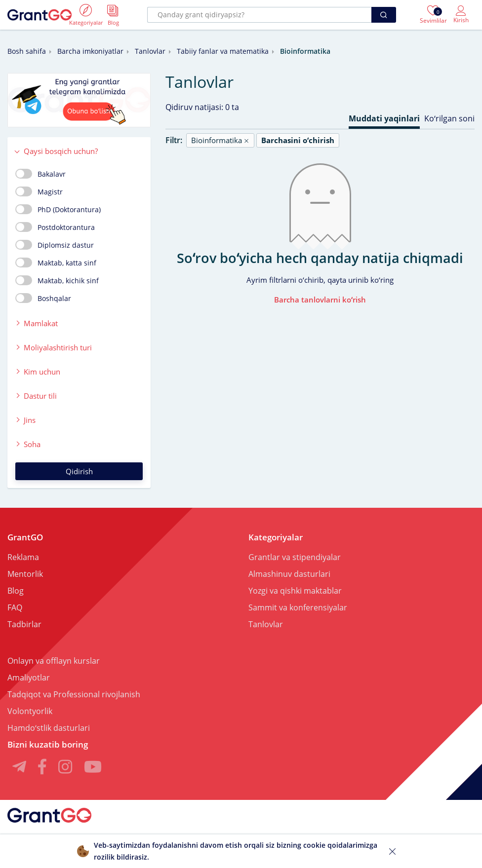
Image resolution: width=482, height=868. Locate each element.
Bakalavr (40, 174)
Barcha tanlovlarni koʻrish (320, 300)
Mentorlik (25, 574)
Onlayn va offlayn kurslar (54, 661)
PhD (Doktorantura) (58, 209)
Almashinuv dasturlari (289, 574)
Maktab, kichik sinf (57, 280)
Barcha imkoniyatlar (90, 51)
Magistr (39, 191)
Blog (16, 591)
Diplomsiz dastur (55, 245)
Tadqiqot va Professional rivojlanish (74, 694)
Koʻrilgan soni (449, 118)
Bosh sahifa (27, 51)
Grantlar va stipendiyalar (295, 557)
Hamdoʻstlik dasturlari (49, 728)
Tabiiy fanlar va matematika (223, 51)
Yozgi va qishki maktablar (295, 591)
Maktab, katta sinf (56, 263)
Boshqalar (43, 298)
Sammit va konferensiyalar (298, 607)
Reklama (23, 557)
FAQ (15, 607)
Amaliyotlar (29, 678)
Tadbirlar (24, 624)
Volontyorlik (30, 711)
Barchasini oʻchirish (298, 140)
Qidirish (79, 471)
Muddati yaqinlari (384, 118)
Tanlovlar (150, 51)
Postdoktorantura (55, 227)
